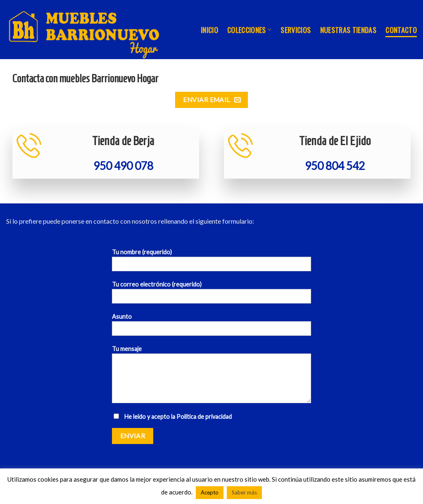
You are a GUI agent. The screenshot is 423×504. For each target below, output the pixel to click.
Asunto (211, 327)
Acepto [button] (210, 492)
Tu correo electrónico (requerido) (211, 295)
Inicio (209, 30)
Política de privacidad (204, 417)
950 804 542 (335, 166)
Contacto (401, 30)
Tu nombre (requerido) (211, 263)
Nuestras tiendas (348, 30)
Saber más (244, 492)
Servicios (296, 30)
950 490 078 (123, 166)
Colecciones (249, 30)
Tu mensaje (211, 377)
